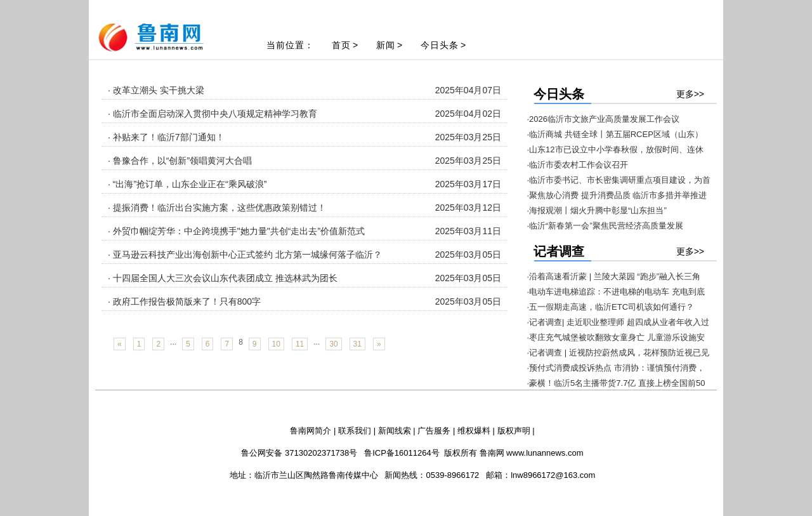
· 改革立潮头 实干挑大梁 (156, 90)
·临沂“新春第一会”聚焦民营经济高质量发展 (605, 226)
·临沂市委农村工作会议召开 (578, 165)
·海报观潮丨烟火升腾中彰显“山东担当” (597, 210)
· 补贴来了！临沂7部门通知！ (166, 137)
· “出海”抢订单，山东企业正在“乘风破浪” (187, 184)
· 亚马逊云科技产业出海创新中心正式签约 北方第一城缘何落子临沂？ (245, 255)
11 (300, 344)
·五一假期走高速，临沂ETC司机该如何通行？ (611, 307)
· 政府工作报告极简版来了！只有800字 (184, 301)
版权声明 (514, 431)
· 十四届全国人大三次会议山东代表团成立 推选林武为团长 (223, 278)
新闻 (386, 45)
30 (333, 344)
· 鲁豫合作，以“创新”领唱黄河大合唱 (180, 161)
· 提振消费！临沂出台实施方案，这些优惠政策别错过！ (217, 208)
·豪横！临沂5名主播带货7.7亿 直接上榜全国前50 (616, 383)
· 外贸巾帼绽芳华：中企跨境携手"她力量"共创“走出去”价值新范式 (236, 231)
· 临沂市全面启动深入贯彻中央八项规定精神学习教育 (213, 114)
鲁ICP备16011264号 (402, 453)
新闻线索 (395, 431)
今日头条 (440, 45)
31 (357, 344)
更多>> (690, 94)
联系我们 (355, 431)
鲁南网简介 (311, 431)
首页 (341, 45)
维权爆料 (474, 431)
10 (276, 344)
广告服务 (434, 431)
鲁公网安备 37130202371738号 (299, 453)
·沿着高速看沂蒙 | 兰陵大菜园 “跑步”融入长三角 (614, 276)
